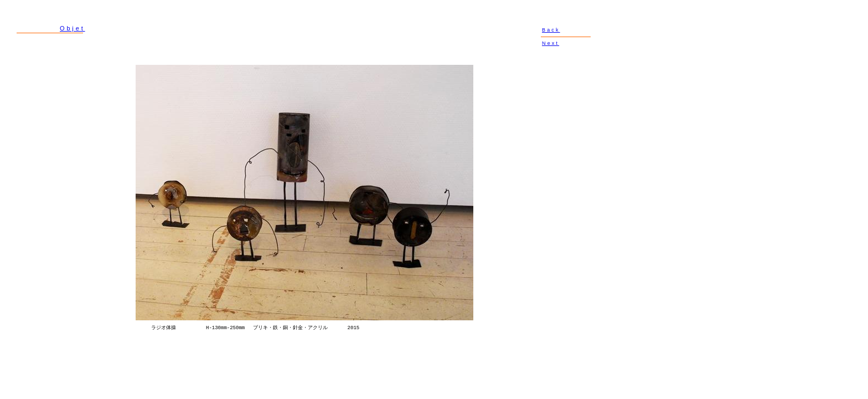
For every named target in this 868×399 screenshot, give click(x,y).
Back (551, 30)
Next (551, 43)
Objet (73, 28)
